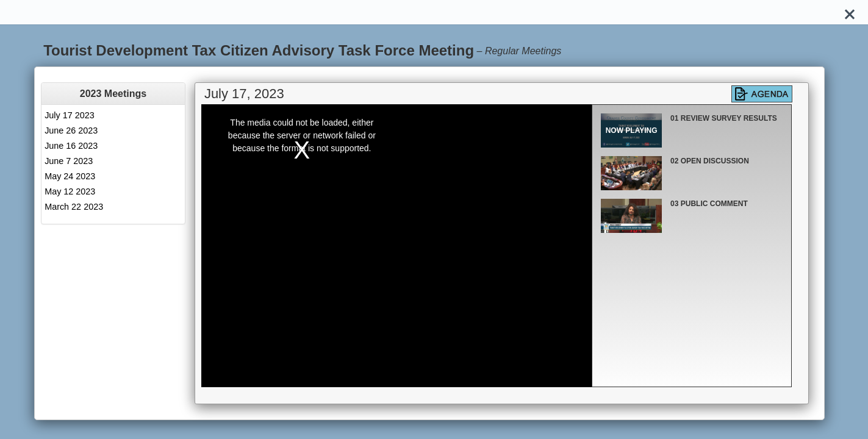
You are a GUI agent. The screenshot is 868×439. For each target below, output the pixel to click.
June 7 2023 (69, 161)
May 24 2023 (70, 176)
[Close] (850, 12)
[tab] (113, 94)
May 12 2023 (70, 191)
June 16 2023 (71, 146)
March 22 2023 (74, 207)
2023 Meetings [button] (113, 94)
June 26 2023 (71, 130)
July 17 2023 (70, 115)
